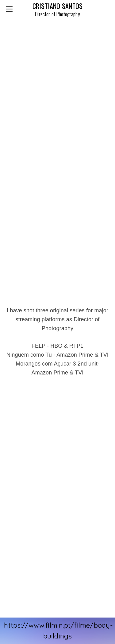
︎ (9, 9)
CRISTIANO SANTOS (58, 6)
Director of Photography (57, 14)
